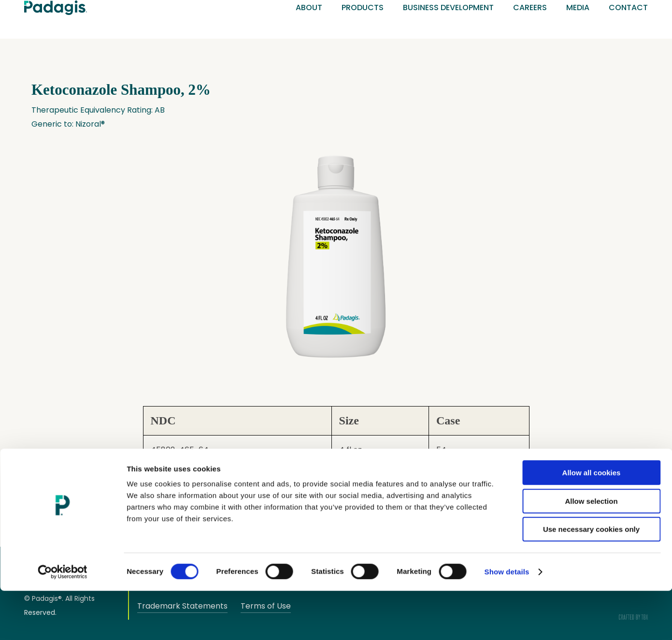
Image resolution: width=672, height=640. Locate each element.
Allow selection (591, 550)
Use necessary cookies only (591, 578)
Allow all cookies (592, 522)
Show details (507, 621)
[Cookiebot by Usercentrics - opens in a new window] (63, 621)
